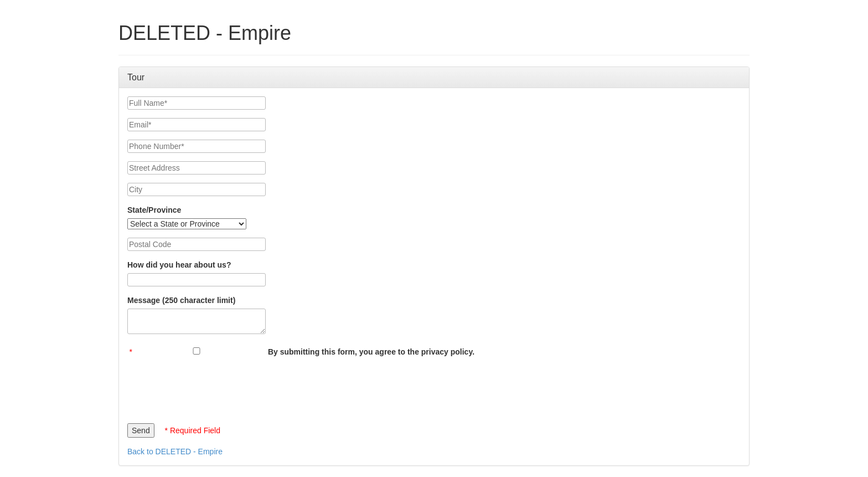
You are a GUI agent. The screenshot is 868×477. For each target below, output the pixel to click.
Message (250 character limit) (181, 300)
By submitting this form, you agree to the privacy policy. (371, 352)
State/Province (154, 210)
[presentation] (211, 387)
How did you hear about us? (179, 265)
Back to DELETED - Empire (175, 452)
